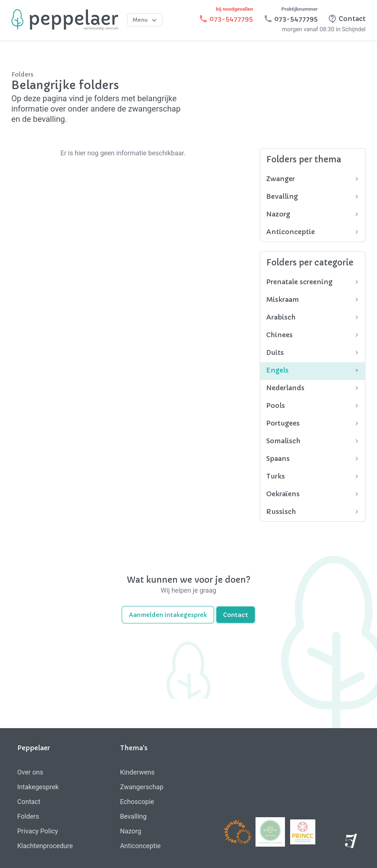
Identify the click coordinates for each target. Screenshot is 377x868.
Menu (146, 20)
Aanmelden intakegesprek (168, 615)
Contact (236, 615)
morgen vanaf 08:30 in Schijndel (324, 29)
